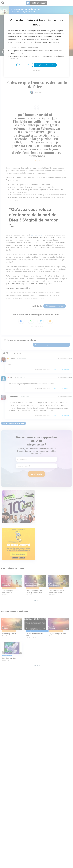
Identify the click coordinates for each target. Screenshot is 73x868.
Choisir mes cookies (25, 65)
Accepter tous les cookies (45, 65)
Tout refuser (36, 70)
